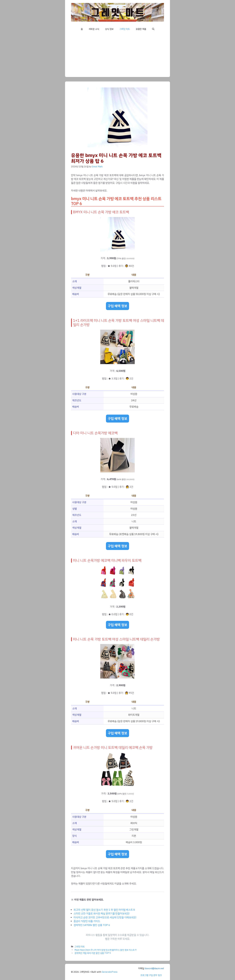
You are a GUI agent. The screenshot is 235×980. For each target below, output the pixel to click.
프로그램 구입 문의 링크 (151, 975)
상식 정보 (109, 29)
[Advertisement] (117, 56)
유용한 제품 (141, 29)
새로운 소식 (94, 29)
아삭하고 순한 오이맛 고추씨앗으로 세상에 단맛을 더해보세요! (105, 917)
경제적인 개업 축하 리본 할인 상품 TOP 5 (93, 953)
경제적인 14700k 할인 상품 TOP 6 (92, 925)
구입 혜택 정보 (117, 306)
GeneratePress (110, 972)
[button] (153, 29)
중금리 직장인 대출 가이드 (87, 921)
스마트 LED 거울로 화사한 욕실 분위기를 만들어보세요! (102, 914)
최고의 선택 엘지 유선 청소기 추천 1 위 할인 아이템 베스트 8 (104, 910)
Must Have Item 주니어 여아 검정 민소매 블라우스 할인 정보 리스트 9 (106, 950)
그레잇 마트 (125, 29)
